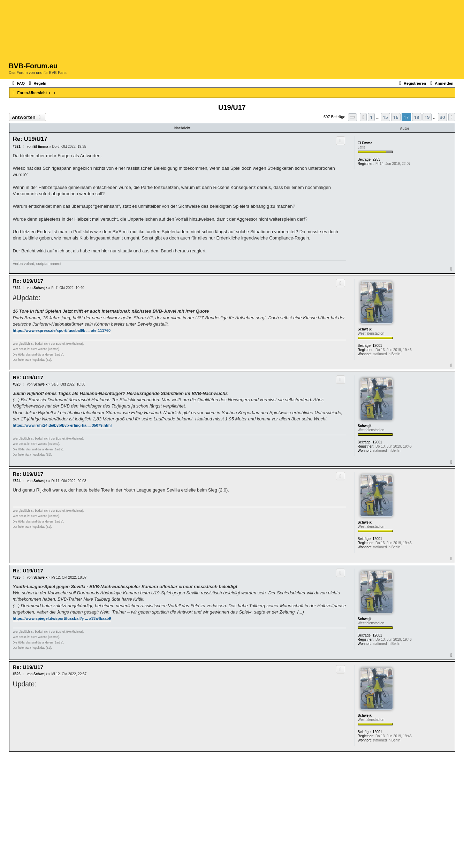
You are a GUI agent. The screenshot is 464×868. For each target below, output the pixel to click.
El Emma (365, 143)
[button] (352, 117)
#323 (17, 384)
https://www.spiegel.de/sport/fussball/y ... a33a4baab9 (62, 618)
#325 (17, 577)
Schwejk (365, 329)
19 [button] (427, 117)
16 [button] (396, 117)
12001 (378, 346)
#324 (17, 481)
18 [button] (417, 117)
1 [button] (371, 117)
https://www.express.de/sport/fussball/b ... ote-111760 (62, 330)
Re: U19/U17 (30, 139)
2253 (376, 159)
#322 (17, 288)
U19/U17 (232, 107)
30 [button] (443, 117)
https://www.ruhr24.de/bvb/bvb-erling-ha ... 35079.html (62, 425)
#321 (17, 147)
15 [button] (385, 117)
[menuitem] (18, 83)
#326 (17, 674)
